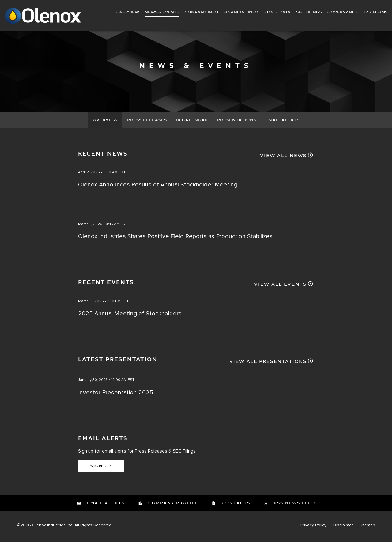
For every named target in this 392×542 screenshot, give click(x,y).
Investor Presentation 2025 (116, 395)
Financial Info (241, 12)
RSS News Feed (294, 506)
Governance (343, 12)
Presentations (237, 122)
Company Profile (172, 506)
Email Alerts (283, 122)
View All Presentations (268, 364)
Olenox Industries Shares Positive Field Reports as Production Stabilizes (175, 239)
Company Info (201, 12)
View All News (283, 158)
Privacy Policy (313, 528)
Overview (128, 12)
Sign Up (101, 469)
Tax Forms (375, 12)
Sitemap (367, 528)
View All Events (281, 287)
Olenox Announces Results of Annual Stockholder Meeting (158, 187)
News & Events (162, 12)
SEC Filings (309, 12)
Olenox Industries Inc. (53, 527)
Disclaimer (343, 528)
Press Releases (147, 122)
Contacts (235, 506)
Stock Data (277, 12)
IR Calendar (192, 122)
